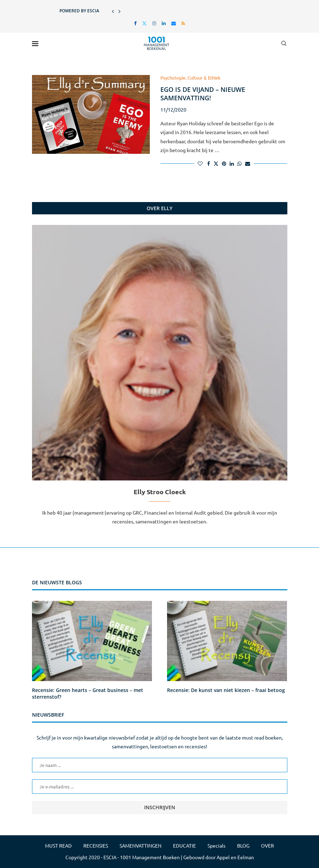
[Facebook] (135, 23)
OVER (267, 845)
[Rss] (183, 23)
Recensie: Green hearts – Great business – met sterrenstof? (88, 694)
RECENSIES (96, 845)
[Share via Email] (248, 163)
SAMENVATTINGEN (141, 845)
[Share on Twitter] (216, 163)
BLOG (243, 845)
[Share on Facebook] (209, 163)
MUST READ (58, 845)
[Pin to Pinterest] (224, 163)
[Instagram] (154, 23)
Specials (216, 845)
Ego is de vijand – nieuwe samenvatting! (203, 94)
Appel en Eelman (235, 857)
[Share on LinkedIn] (232, 163)
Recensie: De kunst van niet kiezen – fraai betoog (226, 690)
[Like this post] (200, 163)
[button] (113, 11)
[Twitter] (144, 23)
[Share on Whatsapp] (240, 163)
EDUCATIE (184, 845)
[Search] (284, 43)
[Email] (174, 23)
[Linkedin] (164, 23)
